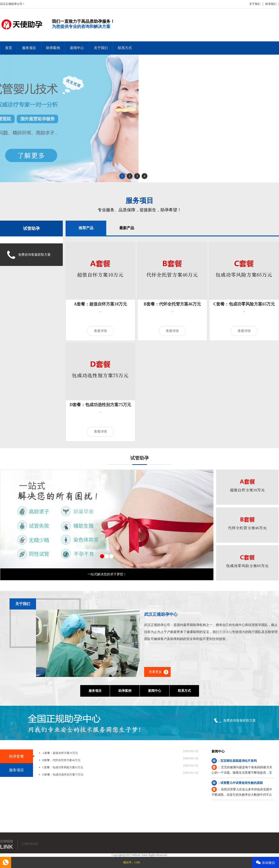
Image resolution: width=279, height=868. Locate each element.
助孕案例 (53, 48)
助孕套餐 (17, 756)
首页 (9, 48)
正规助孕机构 (30, 844)
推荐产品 (86, 228)
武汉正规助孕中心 (161, 614)
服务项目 (29, 48)
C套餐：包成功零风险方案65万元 (244, 304)
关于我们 (255, 4)
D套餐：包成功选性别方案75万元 (101, 405)
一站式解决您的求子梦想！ (107, 574)
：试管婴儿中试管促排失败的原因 (240, 783)
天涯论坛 (226, 632)
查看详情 (100, 331)
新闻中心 (77, 48)
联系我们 (271, 4)
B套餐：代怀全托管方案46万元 (172, 304)
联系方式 (125, 48)
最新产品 (127, 228)
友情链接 (7, 841)
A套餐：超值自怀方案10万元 (101, 304)
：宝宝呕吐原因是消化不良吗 (237, 761)
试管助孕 (31, 229)
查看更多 (155, 672)
